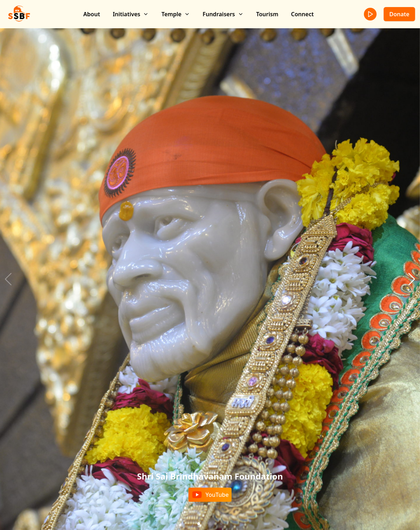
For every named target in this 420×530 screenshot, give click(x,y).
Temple (176, 14)
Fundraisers (223, 14)
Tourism (267, 14)
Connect (302, 14)
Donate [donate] (399, 14)
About (92, 14)
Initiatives (131, 14)
